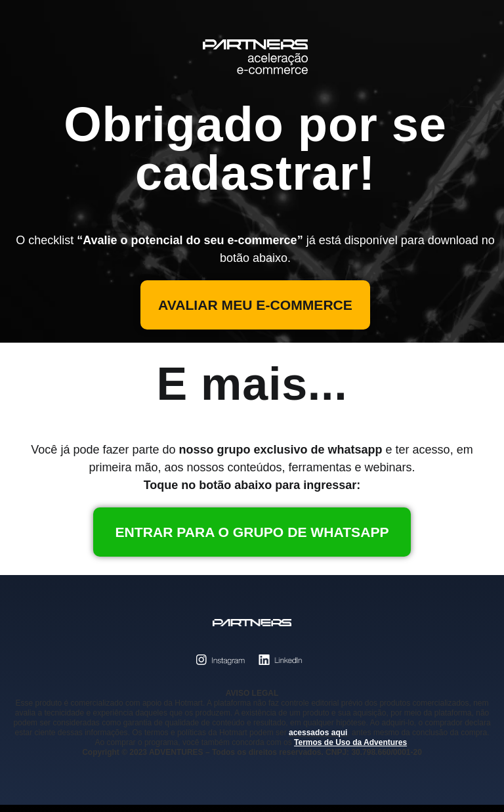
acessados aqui (318, 739)
